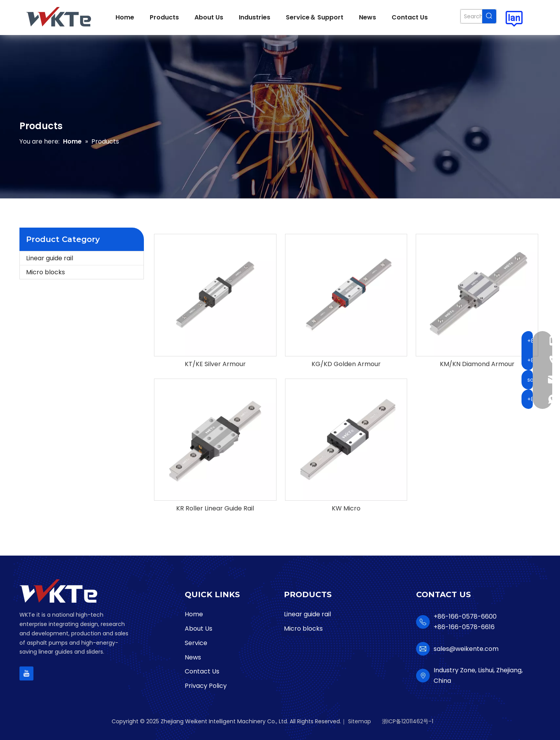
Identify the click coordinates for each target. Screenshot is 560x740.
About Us (199, 629)
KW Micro (346, 509)
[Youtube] (26, 673)
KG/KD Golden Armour (346, 364)
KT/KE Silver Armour (215, 364)
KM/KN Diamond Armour (477, 364)
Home (194, 614)
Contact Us (202, 671)
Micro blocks (45, 272)
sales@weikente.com (466, 649)
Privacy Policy (206, 686)
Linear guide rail (50, 258)
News (193, 657)
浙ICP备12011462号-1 (408, 721)
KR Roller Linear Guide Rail (215, 509)
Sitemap (360, 721)
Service (196, 643)
